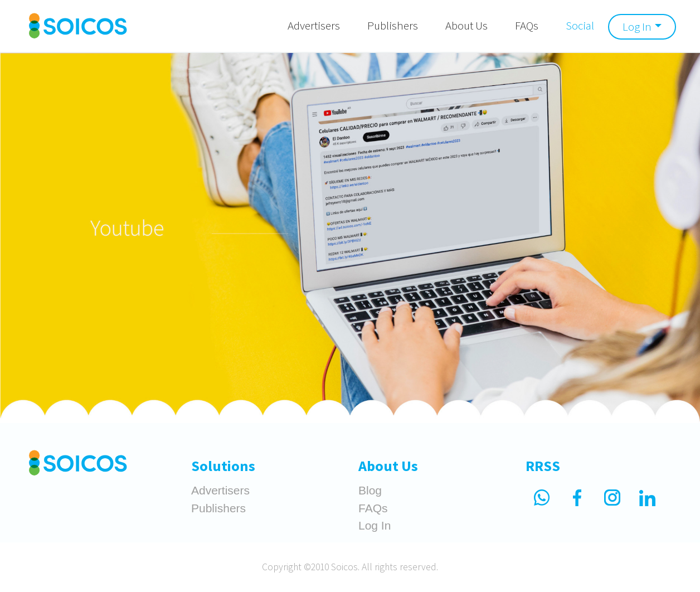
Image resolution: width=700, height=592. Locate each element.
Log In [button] (637, 26)
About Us (466, 25)
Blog (370, 490)
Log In (375, 525)
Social (580, 25)
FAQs (527, 25)
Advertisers (314, 25)
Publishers (393, 25)
